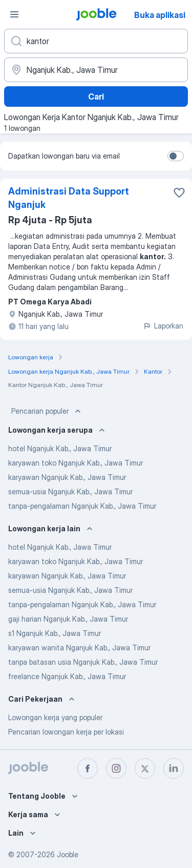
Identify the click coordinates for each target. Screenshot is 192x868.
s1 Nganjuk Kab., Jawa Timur (55, 633)
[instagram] (116, 768)
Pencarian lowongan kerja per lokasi (66, 732)
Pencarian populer (47, 411)
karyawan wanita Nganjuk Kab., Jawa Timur (79, 648)
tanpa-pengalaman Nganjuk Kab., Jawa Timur (82, 506)
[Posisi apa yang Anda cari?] (96, 41)
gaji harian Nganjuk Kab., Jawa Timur (68, 619)
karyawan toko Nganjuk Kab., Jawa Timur (76, 463)
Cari (96, 97)
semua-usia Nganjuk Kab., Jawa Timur (70, 491)
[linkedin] (174, 768)
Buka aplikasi (160, 15)
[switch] (176, 156)
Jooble (68, 854)
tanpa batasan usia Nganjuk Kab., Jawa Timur (83, 662)
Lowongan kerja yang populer (55, 717)
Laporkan (163, 326)
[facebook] (88, 768)
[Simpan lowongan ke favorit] (179, 192)
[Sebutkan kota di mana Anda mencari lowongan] (96, 70)
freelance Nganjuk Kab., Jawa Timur (67, 676)
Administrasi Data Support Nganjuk (69, 198)
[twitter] (145, 768)
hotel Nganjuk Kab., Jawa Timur (60, 448)
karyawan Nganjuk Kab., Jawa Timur (67, 477)
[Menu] (14, 14)
